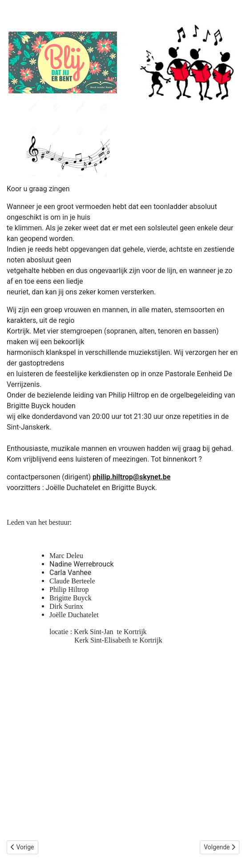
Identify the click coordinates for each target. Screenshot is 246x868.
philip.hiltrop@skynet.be (131, 477)
